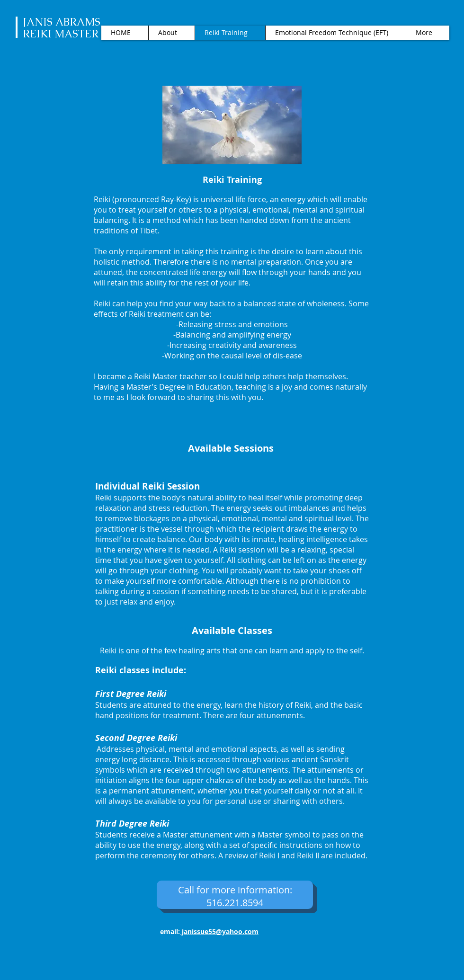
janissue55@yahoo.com (219, 931)
